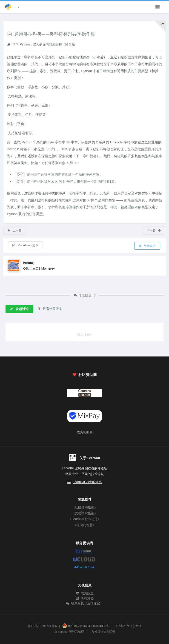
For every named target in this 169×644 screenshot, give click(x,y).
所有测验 (85, 598)
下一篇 (154, 230)
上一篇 (14, 230)
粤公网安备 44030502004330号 (86, 626)
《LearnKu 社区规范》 (84, 519)
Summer (63, 632)
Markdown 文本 (25, 245)
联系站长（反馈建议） (85, 603)
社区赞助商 (84, 375)
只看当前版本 (50, 309)
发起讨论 (19, 309)
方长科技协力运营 (103, 632)
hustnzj (29, 263)
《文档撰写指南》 (85, 513)
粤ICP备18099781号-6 (42, 626)
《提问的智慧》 (85, 525)
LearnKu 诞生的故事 (87, 482)
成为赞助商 (85, 432)
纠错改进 (147, 246)
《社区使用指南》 (85, 507)
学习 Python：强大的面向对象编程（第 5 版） (43, 44)
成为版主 (85, 593)
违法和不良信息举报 (128, 626)
